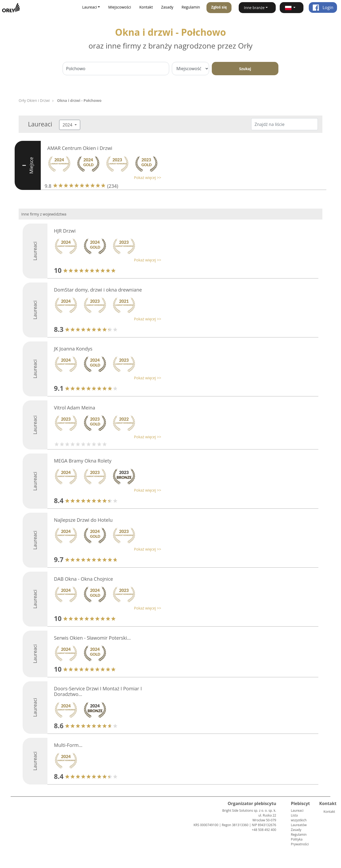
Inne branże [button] (254, 8)
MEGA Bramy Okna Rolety (83, 461)
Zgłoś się (219, 7)
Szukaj (245, 69)
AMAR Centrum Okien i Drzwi (80, 148)
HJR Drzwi (65, 231)
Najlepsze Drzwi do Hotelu (83, 520)
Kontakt (146, 7)
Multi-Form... (68, 745)
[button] (292, 8)
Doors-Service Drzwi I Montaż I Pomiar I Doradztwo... (98, 691)
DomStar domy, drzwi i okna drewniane (98, 290)
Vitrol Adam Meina (75, 408)
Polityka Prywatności (300, 842)
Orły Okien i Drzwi (34, 100)
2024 (68, 125)
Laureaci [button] (89, 7)
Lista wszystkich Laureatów (299, 820)
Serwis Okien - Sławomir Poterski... (92, 638)
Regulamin (191, 7)
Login (323, 7)
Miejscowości (120, 7)
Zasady (167, 7)
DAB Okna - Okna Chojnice (84, 579)
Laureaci (297, 811)
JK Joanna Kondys (73, 349)
